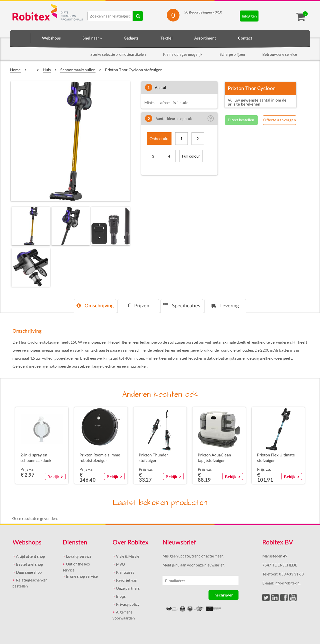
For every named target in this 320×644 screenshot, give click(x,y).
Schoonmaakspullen (78, 70)
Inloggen (249, 16)
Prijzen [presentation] (138, 306)
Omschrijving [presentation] (95, 306)
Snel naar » (92, 38)
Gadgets (131, 38)
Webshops (51, 38)
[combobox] (110, 16)
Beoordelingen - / (203, 12)
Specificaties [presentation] (182, 306)
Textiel (166, 38)
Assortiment (205, 38)
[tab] (95, 306)
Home (20, 38)
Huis (47, 70)
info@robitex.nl (287, 583)
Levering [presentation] (225, 306)
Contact (245, 38)
